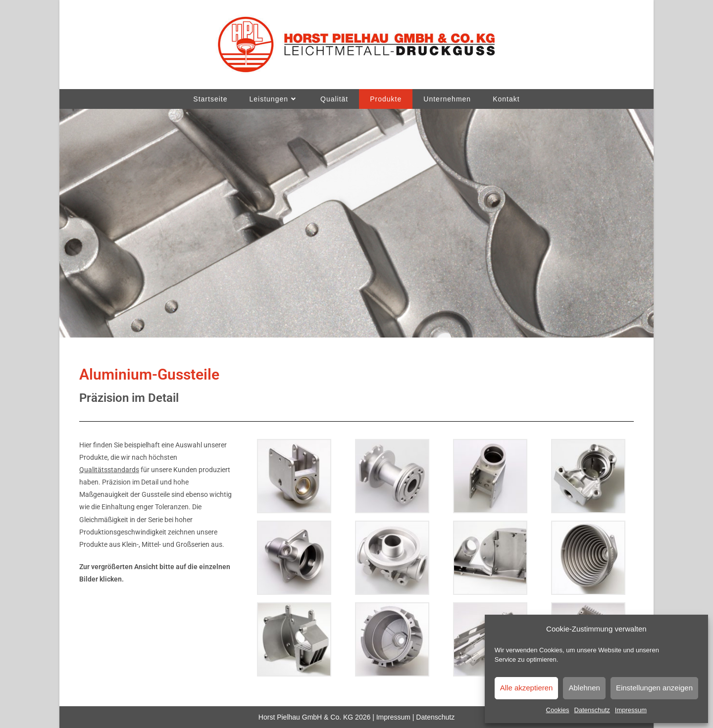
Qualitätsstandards (109, 470)
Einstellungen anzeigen (654, 688)
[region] (356, 223)
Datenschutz (592, 710)
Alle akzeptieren (527, 688)
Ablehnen (584, 688)
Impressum (631, 710)
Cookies (558, 710)
